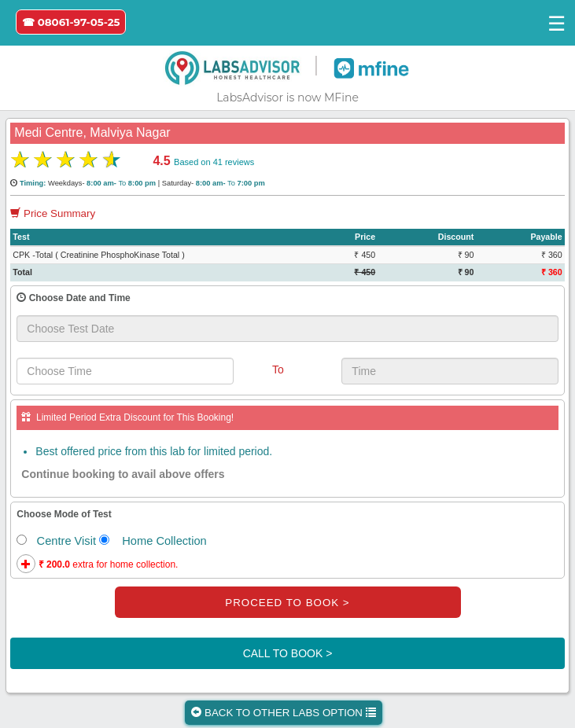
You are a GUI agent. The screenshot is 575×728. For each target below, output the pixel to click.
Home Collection (153, 541)
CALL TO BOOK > (288, 653)
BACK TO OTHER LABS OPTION (283, 713)
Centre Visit (56, 541)
